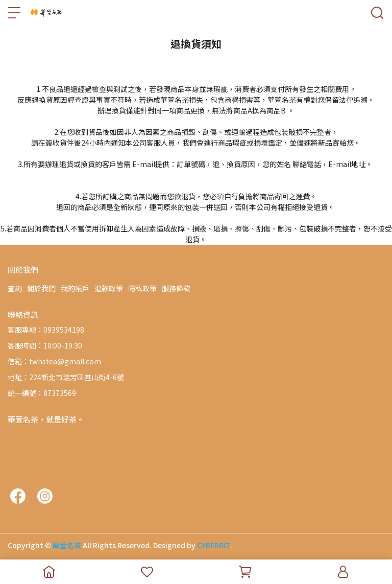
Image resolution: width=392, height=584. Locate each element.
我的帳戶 (75, 288)
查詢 (15, 288)
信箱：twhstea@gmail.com (54, 361)
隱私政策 (142, 288)
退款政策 (109, 288)
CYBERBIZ (214, 545)
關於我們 (41, 288)
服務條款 (176, 288)
